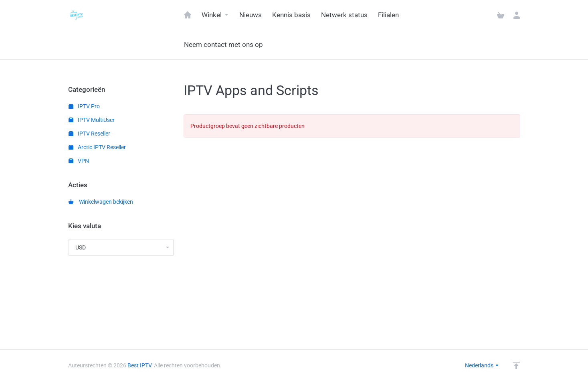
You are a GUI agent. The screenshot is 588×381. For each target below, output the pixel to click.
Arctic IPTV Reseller (97, 147)
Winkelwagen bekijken (101, 202)
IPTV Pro (84, 106)
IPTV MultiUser (92, 120)
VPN (79, 161)
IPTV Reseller (89, 134)
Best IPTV (139, 365)
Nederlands (482, 365)
